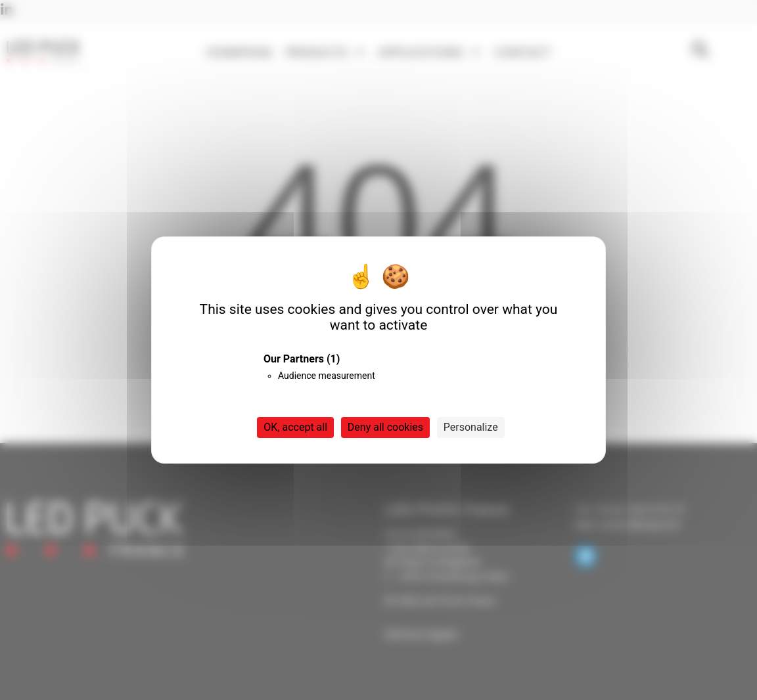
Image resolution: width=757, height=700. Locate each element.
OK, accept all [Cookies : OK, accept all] (295, 427)
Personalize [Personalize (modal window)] (471, 427)
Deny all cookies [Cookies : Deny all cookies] (385, 427)
